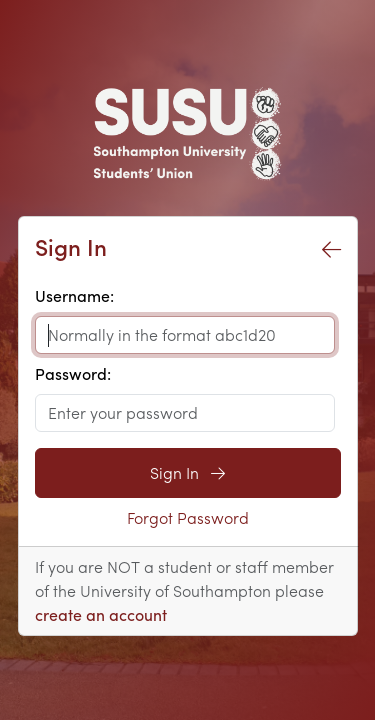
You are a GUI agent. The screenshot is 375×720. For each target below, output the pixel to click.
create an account (101, 614)
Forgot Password (188, 517)
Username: (74, 295)
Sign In (187, 472)
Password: (73, 373)
